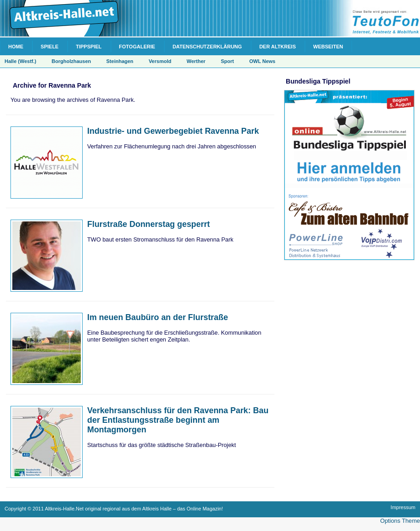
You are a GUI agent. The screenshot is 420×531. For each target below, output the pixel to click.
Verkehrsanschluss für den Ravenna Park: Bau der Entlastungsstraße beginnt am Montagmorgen (178, 420)
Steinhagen (120, 61)
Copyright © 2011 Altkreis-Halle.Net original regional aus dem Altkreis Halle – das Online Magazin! (114, 509)
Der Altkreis (278, 47)
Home (16, 47)
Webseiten (328, 47)
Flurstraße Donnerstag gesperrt (149, 224)
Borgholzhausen (71, 61)
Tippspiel (89, 47)
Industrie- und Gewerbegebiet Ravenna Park (173, 131)
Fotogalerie (137, 47)
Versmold (160, 61)
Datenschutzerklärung (207, 47)
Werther (196, 61)
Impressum (403, 507)
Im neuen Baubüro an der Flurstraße (157, 317)
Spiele (50, 47)
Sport (228, 61)
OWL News (262, 61)
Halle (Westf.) (20, 61)
